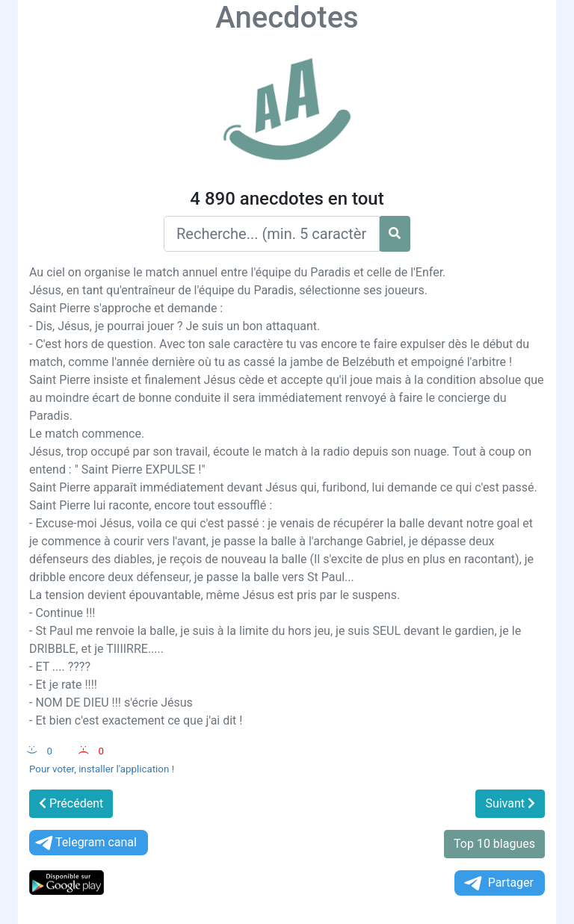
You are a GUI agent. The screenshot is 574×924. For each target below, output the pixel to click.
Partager (498, 883)
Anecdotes (287, 18)
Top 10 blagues (494, 844)
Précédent (71, 803)
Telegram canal (85, 843)
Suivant (510, 803)
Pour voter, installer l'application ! (102, 769)
